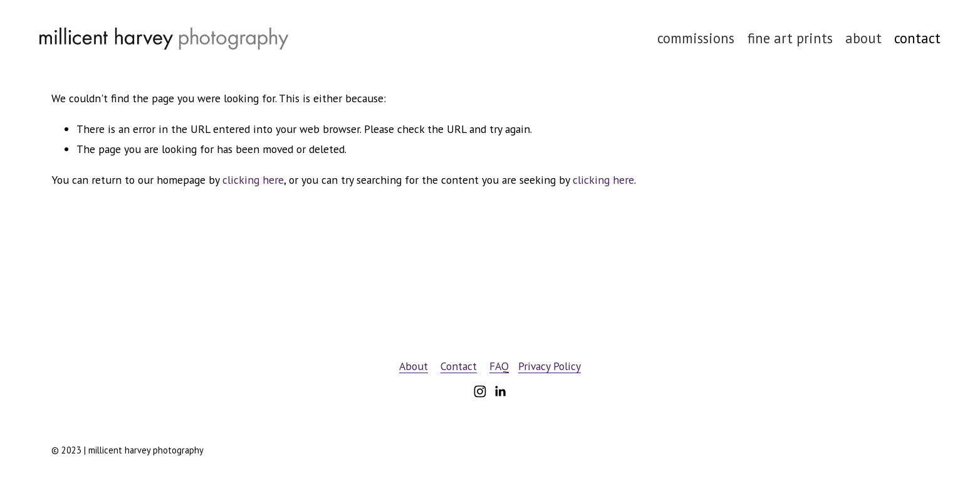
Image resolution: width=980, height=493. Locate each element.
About (414, 366)
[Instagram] (480, 391)
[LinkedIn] (500, 391)
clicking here (253, 180)
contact (917, 38)
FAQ (499, 366)
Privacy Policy (550, 366)
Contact (459, 366)
